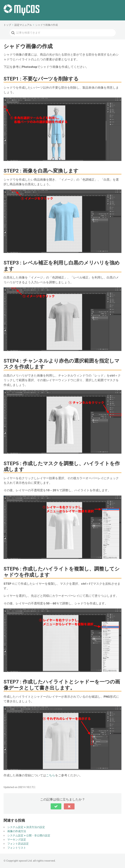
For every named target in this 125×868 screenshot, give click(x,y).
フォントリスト (17, 848)
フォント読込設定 (18, 844)
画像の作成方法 (17, 831)
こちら (51, 775)
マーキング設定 (17, 840)
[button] (56, 806)
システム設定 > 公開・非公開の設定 (29, 835)
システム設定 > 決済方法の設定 (26, 827)
